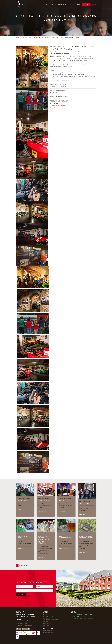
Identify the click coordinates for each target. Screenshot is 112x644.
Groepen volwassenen (35, 38)
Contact (46, 625)
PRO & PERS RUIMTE (49, 632)
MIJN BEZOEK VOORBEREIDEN (51, 620)
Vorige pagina (22, 566)
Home (48, 5)
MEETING (79, 5)
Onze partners (48, 631)
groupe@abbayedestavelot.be (58, 105)
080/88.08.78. (54, 107)
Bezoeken (86, 5)
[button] (92, 5)
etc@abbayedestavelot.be (24, 626)
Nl (23, 5)
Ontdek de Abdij (48, 616)
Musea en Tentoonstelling (59, 5)
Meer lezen (22, 509)
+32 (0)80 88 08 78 (22, 624)
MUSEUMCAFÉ (72, 5)
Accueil (18, 38)
